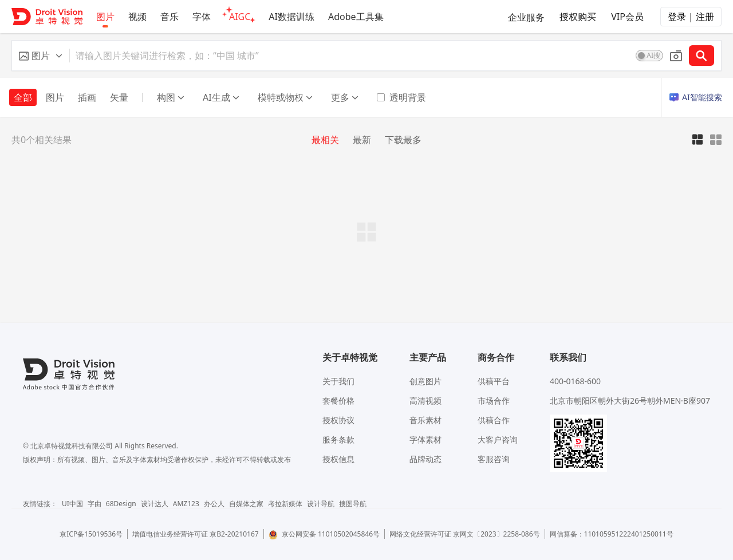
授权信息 (338, 459)
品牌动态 (425, 459)
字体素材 (425, 439)
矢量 (119, 97)
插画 (87, 97)
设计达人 (155, 504)
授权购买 (578, 17)
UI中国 (72, 504)
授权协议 (338, 420)
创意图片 (425, 381)
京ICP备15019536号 (91, 534)
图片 (55, 97)
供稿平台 (494, 381)
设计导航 (321, 504)
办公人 (214, 504)
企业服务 (526, 17)
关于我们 (338, 381)
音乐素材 (425, 420)
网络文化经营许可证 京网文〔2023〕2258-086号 (465, 534)
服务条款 (338, 439)
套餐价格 (338, 401)
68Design (121, 504)
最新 (362, 140)
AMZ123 (186, 504)
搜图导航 (353, 504)
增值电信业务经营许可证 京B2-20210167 (196, 534)
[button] (41, 56)
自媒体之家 (246, 504)
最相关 (325, 140)
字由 (94, 504)
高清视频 (425, 401)
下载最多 (403, 140)
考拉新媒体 (285, 504)
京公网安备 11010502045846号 (324, 534)
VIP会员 (627, 17)
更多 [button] (345, 97)
